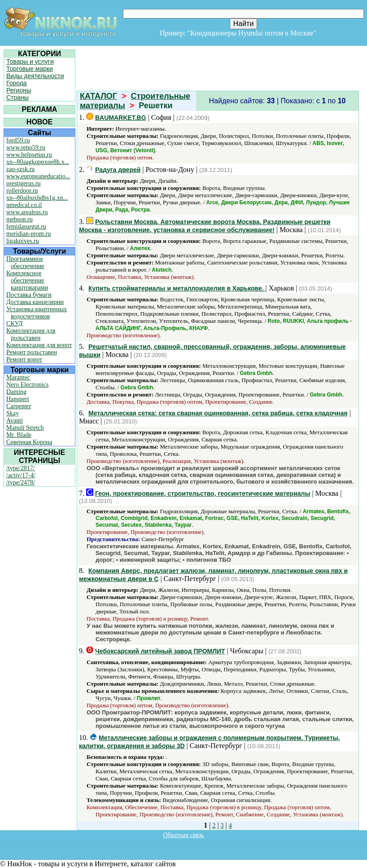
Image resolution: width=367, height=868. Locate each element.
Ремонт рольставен (32, 352)
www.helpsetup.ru (29, 155)
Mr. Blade (19, 435)
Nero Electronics (27, 385)
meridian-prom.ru (28, 234)
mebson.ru (20, 219)
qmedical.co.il (24, 205)
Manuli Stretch (25, 428)
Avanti (15, 421)
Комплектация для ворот (39, 345)
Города (17, 83)
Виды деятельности (35, 76)
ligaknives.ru (23, 241)
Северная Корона (29, 442)
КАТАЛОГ (98, 96)
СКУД (14, 324)
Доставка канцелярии (35, 302)
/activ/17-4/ (21, 475)
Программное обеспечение (25, 262)
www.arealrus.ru (27, 212)
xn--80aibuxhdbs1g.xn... (37, 198)
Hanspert (18, 399)
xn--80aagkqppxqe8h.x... (38, 162)
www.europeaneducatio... (38, 176)
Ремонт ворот (24, 359)
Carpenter (19, 406)
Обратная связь (184, 835)
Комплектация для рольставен (31, 334)
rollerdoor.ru (22, 191)
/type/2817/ (21, 468)
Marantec (18, 377)
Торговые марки (30, 69)
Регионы (19, 90)
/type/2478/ (21, 482)
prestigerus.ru (24, 183)
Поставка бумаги (29, 295)
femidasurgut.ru (26, 227)
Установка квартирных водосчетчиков (37, 313)
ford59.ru (18, 140)
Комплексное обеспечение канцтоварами (27, 280)
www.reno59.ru (26, 148)
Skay (13, 413)
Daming (16, 392)
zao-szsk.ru (20, 169)
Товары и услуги (30, 62)
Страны (17, 97)
